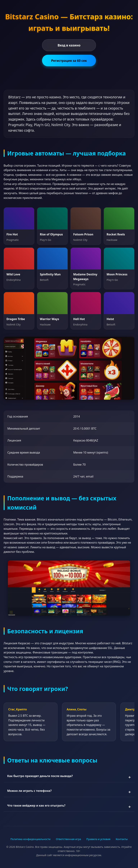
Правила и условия (98, 839)
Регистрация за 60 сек (69, 61)
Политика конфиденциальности (30, 839)
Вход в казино (69, 45)
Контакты (122, 839)
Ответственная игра (68, 839)
